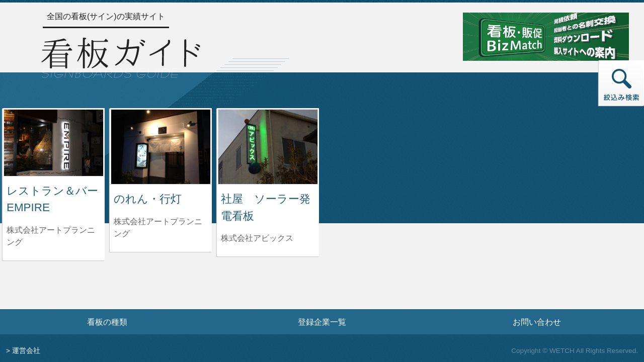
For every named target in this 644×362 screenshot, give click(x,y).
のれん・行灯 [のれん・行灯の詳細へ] (148, 199)
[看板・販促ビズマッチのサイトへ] (546, 36)
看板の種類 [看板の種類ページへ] (107, 322)
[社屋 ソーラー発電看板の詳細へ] (268, 146)
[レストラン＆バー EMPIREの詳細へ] (54, 142)
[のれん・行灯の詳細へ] (161, 146)
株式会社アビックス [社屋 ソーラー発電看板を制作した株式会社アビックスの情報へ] (257, 238)
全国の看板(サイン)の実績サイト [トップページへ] (106, 16)
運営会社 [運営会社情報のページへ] (26, 351)
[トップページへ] (121, 56)
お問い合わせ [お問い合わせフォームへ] (537, 322)
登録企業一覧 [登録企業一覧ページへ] (322, 322)
